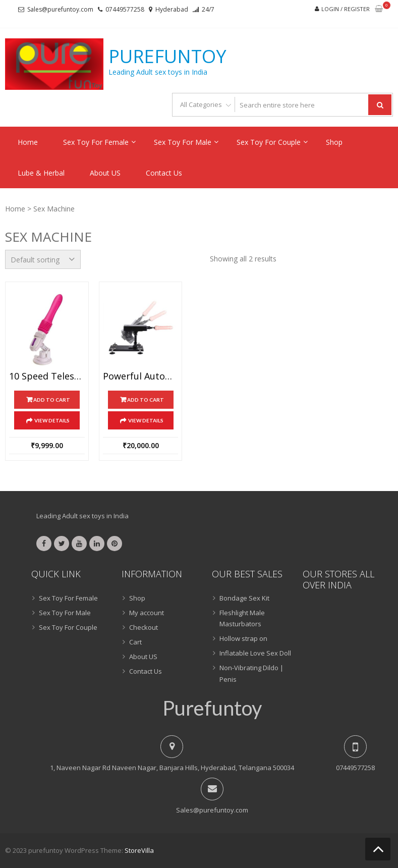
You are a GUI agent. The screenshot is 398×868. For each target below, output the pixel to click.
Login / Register (346, 9)
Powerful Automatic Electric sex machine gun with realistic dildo (141, 376)
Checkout (144, 627)
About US (105, 173)
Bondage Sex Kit (244, 598)
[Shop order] (43, 259)
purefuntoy (167, 57)
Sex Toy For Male (183, 142)
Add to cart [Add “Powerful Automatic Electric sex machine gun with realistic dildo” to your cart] (146, 400)
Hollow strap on (243, 638)
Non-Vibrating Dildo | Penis (251, 673)
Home (28, 142)
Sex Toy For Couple (269, 142)
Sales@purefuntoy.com (60, 9)
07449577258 (125, 9)
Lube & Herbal (41, 173)
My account (147, 613)
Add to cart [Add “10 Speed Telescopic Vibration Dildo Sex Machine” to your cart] (52, 400)
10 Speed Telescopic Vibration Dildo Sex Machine (47, 376)
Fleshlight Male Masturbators (242, 618)
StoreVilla (139, 850)
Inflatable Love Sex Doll (255, 653)
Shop (334, 142)
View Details (52, 420)
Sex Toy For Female (96, 142)
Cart (135, 642)
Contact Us (164, 173)
